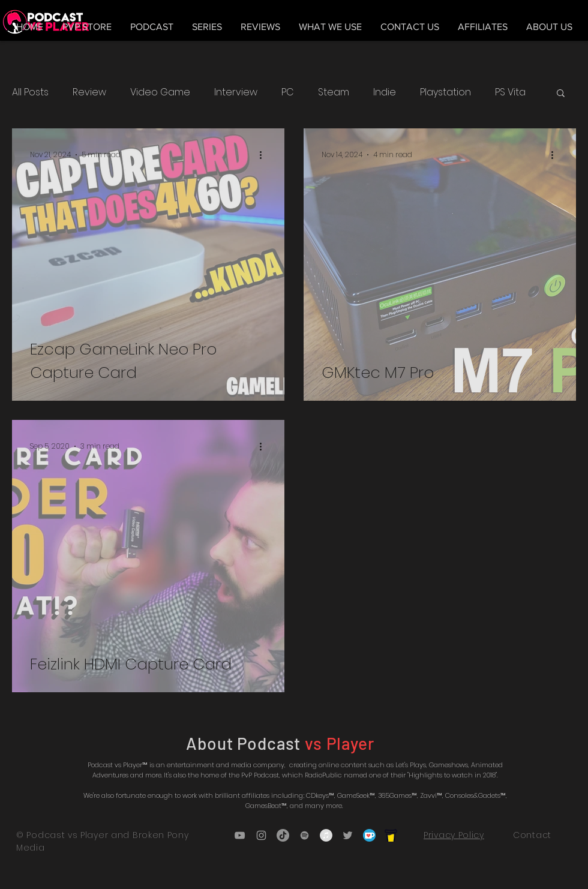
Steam (334, 92)
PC (288, 92)
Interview (236, 92)
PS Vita (510, 92)
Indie (385, 92)
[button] (561, 94)
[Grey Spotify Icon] (304, 835)
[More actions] (265, 155)
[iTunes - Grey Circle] (326, 835)
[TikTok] (283, 835)
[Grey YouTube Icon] (240, 835)
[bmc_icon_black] (391, 835)
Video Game (160, 92)
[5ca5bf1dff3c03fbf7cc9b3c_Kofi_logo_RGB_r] (369, 835)
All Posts (30, 92)
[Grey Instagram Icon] (261, 835)
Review (89, 92)
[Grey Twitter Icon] (348, 835)
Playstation (445, 92)
